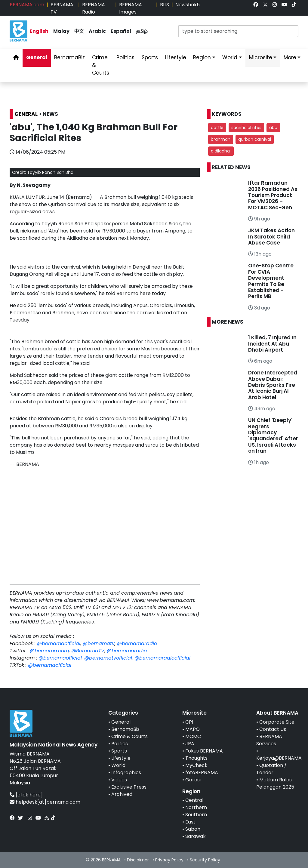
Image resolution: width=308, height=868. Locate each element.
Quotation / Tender (271, 769)
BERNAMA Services (269, 740)
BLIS (165, 5)
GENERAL (26, 114)
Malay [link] (61, 31)
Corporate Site (277, 722)
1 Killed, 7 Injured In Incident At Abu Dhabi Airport (272, 344)
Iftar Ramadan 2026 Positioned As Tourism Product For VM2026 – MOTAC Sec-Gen (273, 195)
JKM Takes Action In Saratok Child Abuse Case (271, 237)
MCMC (193, 736)
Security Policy (205, 860)
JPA (190, 744)
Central (194, 800)
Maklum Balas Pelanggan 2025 (275, 783)
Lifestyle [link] (176, 57)
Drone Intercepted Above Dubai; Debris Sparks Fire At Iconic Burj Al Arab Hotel (273, 385)
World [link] (230, 57)
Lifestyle (121, 758)
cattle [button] (217, 128)
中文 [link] (79, 31)
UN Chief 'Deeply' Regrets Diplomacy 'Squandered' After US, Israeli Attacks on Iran (273, 436)
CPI (189, 722)
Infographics (126, 773)
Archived (122, 794)
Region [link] (202, 57)
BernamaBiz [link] (69, 57)
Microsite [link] (261, 57)
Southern (196, 815)
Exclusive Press (129, 787)
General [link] (37, 57)
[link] (256, 5)
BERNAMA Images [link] (131, 8)
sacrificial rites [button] (246, 128)
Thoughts (196, 758)
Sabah (193, 829)
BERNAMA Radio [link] (94, 8)
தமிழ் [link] (142, 31)
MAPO (192, 729)
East (190, 822)
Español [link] (121, 31)
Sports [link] (150, 57)
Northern (196, 807)
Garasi (193, 780)
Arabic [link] (97, 31)
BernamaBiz (125, 729)
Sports (119, 751)
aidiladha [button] (221, 151)
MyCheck (196, 765)
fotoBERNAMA (202, 773)
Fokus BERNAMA (204, 751)
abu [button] (273, 128)
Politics (120, 744)
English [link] (39, 31)
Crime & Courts (129, 736)
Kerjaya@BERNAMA (279, 758)
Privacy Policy (169, 860)
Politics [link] (125, 57)
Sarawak (196, 836)
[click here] (29, 795)
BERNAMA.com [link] (27, 5)
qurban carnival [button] (255, 139)
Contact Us (273, 729)
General (121, 722)
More (290, 57)
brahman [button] (221, 139)
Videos (119, 780)
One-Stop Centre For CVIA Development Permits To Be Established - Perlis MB (271, 281)
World (118, 765)
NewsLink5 (188, 5)
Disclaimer (138, 860)
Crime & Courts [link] (101, 65)
